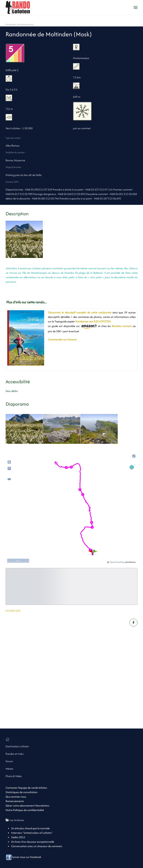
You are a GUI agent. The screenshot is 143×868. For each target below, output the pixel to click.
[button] (136, 7)
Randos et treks (15, 754)
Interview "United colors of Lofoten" (32, 833)
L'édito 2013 (18, 837)
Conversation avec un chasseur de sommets (37, 846)
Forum (9, 761)
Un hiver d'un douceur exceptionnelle (33, 842)
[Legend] (132, 467)
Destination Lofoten (17, 746)
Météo (9, 769)
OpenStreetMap (117, 562)
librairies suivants (122, 326)
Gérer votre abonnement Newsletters (27, 806)
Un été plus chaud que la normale (30, 828)
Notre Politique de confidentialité (25, 810)
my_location (9, 462)
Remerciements (15, 801)
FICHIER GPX (13, 611)
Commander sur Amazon (62, 339)
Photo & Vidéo (14, 776)
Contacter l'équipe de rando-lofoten (26, 788)
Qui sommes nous (16, 797)
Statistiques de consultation (22, 792)
